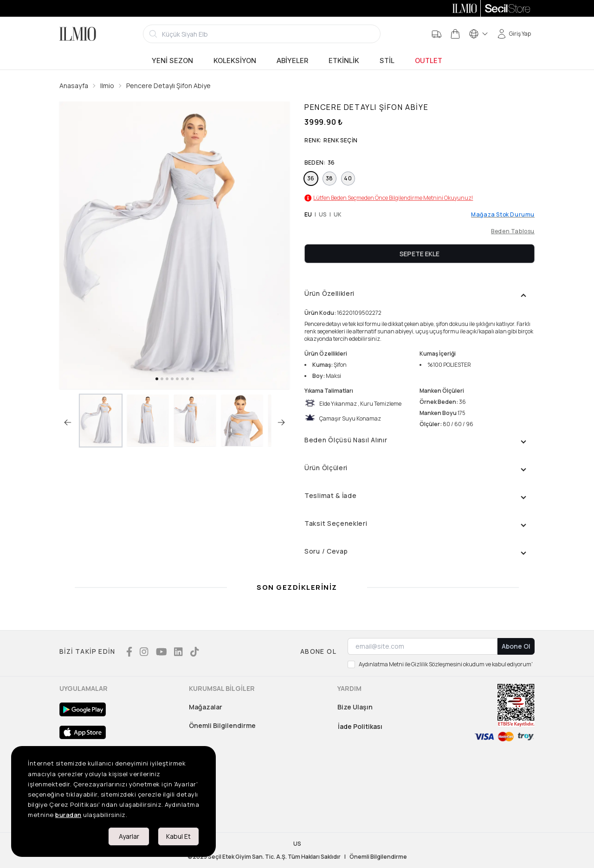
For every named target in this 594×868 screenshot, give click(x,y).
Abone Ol (516, 646)
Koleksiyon (235, 61)
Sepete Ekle (420, 253)
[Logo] (78, 34)
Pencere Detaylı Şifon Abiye (168, 86)
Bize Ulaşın (355, 707)
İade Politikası (360, 726)
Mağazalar (206, 707)
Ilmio (107, 86)
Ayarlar (129, 836)
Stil (387, 61)
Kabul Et (178, 836)
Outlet (429, 61)
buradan (68, 815)
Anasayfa (74, 86)
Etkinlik (344, 61)
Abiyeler (292, 61)
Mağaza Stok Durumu (503, 215)
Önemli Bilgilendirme (222, 725)
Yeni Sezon (172, 61)
